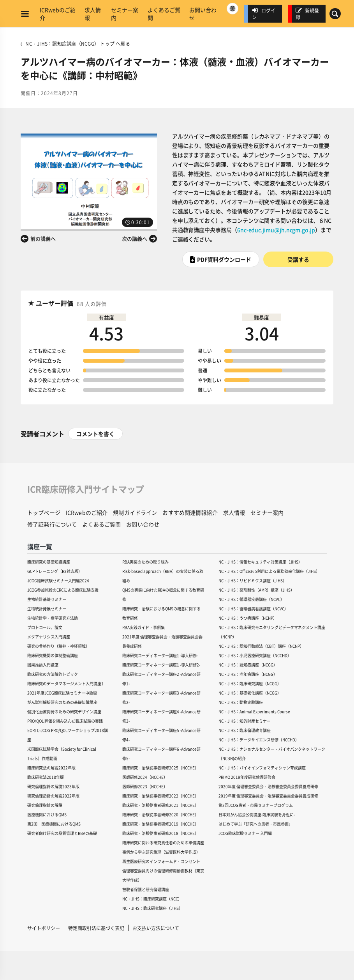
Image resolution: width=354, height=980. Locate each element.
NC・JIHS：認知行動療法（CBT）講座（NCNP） (261, 646)
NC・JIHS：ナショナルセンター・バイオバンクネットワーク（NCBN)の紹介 (272, 754)
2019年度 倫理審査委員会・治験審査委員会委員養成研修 (268, 796)
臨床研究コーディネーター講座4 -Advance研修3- (161, 716)
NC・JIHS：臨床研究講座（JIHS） (152, 908)
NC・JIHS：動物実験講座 (241, 702)
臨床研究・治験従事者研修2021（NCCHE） (160, 805)
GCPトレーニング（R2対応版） (55, 571)
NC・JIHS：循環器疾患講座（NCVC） (251, 599)
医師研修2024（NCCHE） (145, 777)
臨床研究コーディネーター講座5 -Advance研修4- (161, 735)
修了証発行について (52, 524)
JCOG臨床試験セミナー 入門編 (245, 833)
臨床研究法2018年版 (46, 777)
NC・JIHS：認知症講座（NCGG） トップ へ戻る (77, 43)
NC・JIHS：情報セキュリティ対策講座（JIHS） (260, 562)
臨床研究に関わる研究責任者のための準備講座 (163, 843)
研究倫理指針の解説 (45, 805)
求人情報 (93, 14)
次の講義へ (135, 238)
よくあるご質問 (164, 14)
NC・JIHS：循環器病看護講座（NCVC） (253, 609)
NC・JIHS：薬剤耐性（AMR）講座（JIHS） (256, 590)
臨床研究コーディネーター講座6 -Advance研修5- (161, 754)
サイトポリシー (44, 928)
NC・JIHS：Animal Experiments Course (254, 712)
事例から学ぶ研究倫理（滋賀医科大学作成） (161, 852)
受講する (298, 259)
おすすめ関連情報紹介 (190, 512)
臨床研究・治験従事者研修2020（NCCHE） (160, 814)
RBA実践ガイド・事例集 (144, 627)
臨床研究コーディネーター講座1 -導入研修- (160, 655)
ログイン (264, 14)
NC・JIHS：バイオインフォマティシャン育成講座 (262, 768)
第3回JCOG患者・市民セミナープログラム (256, 805)
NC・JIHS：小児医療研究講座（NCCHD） (255, 655)
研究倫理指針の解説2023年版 (53, 786)
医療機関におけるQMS (47, 814)
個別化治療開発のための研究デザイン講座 (64, 712)
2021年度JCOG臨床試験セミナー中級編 (62, 693)
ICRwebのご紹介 (58, 14)
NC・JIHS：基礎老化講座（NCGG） (250, 693)
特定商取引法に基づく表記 (96, 928)
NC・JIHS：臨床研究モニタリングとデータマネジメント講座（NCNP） (272, 632)
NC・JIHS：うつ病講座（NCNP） (248, 618)
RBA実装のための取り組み (145, 562)
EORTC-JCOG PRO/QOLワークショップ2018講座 (68, 735)
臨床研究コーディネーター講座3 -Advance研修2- (161, 697)
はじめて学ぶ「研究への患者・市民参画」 (255, 824)
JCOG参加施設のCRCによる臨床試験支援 (63, 590)
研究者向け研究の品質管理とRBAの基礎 (62, 833)
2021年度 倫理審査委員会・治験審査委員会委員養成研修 (162, 641)
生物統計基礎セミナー (47, 599)
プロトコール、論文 (45, 627)
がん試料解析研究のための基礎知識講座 (62, 702)
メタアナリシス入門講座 (49, 637)
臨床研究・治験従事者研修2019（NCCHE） (160, 824)
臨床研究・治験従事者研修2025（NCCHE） (160, 768)
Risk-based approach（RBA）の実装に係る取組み (163, 576)
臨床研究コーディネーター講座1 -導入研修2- (161, 665)
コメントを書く (95, 434)
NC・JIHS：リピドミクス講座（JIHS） (253, 580)
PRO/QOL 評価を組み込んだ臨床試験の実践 (65, 721)
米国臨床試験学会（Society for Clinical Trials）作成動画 (62, 754)
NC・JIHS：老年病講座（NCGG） (248, 674)
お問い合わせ (203, 14)
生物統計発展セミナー (47, 609)
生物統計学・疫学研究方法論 (53, 618)
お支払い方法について (156, 928)
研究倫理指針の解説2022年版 (53, 796)
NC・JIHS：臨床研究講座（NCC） (152, 899)
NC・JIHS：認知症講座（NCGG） (248, 665)
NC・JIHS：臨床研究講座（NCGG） (250, 683)
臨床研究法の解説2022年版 (51, 768)
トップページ (44, 512)
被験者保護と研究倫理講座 (146, 889)
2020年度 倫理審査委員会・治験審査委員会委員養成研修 (268, 786)
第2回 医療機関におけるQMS (54, 824)
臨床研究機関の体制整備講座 (53, 655)
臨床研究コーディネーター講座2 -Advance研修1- (161, 679)
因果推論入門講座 (43, 665)
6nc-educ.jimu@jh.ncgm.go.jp (276, 230)
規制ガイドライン (135, 512)
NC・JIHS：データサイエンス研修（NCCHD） (259, 740)
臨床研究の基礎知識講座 (49, 562)
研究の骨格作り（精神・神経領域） (58, 646)
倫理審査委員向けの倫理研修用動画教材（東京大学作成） (163, 875)
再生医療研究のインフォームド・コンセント (161, 861)
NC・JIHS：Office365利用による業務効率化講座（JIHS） (269, 571)
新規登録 (307, 14)
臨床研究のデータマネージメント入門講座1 (65, 683)
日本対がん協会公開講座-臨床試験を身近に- (257, 814)
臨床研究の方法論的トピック (53, 674)
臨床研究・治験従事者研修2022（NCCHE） (160, 796)
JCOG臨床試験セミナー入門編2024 (58, 580)
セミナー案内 (125, 14)
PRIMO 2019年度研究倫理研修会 (247, 777)
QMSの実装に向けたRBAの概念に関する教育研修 (163, 595)
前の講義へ (43, 238)
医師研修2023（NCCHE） (145, 786)
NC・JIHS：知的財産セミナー (245, 721)
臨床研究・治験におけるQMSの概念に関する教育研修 (161, 613)
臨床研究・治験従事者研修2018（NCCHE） (160, 833)
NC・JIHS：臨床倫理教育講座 (245, 730)
